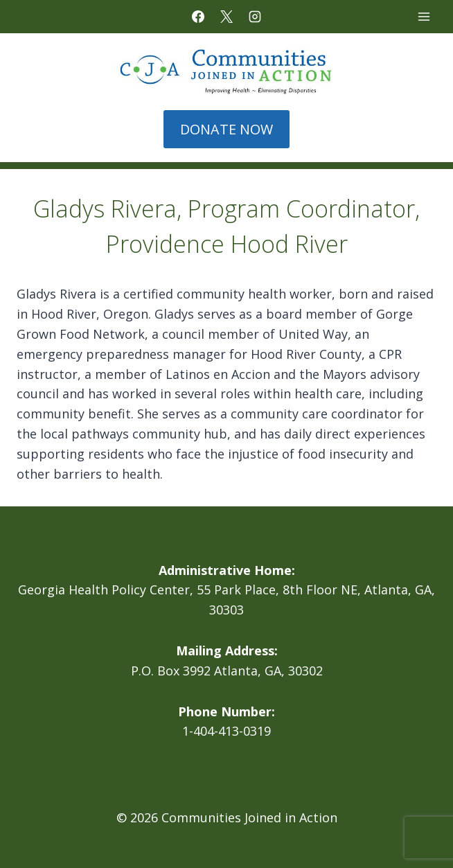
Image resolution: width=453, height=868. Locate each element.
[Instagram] (255, 17)
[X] (226, 17)
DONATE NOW (226, 129)
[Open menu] (424, 16)
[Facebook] (198, 17)
